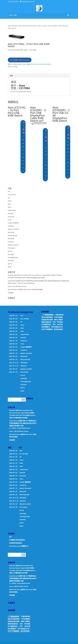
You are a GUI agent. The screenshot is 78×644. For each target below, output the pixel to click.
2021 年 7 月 (13, 372)
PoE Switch (12, 248)
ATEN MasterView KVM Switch (28, 26)
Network (11, 242)
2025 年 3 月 (13, 328)
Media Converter (14, 229)
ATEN (39, 26)
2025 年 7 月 (13, 322)
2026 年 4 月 (13, 316)
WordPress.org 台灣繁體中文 (19, 546)
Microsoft (11, 232)
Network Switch (13, 245)
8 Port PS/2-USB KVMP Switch (41, 64)
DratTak (11, 213)
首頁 (9, 26)
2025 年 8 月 (13, 319)
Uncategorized (13, 257)
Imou (10, 220)
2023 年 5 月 (13, 356)
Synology (11, 254)
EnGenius (11, 217)
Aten (9, 67)
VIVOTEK (11, 261)
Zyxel (10, 267)
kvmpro (44, 26)
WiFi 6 (10, 264)
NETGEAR (11, 239)
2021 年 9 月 (13, 369)
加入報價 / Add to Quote (20, 60)
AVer (9, 207)
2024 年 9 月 (13, 334)
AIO (9, 191)
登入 (11, 537)
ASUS (10, 201)
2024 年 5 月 (13, 347)
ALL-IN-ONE (12, 195)
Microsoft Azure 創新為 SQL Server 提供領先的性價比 (25, 289)
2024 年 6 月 (13, 344)
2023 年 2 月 (13, 359)
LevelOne (11, 226)
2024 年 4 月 (13, 350)
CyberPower (12, 210)
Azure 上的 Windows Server (17, 286)
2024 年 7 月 (13, 341)
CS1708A (15, 67)
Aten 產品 (14, 26)
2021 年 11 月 (14, 366)
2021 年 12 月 (14, 363)
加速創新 (11, 293)
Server (10, 251)
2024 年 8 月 (13, 338)
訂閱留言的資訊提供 (16, 543)
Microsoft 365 (12, 235)
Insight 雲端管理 (13, 223)
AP (9, 198)
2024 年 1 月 (13, 353)
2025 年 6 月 (13, 325)
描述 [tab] (11, 76)
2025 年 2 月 (13, 331)
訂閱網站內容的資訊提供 (17, 540)
